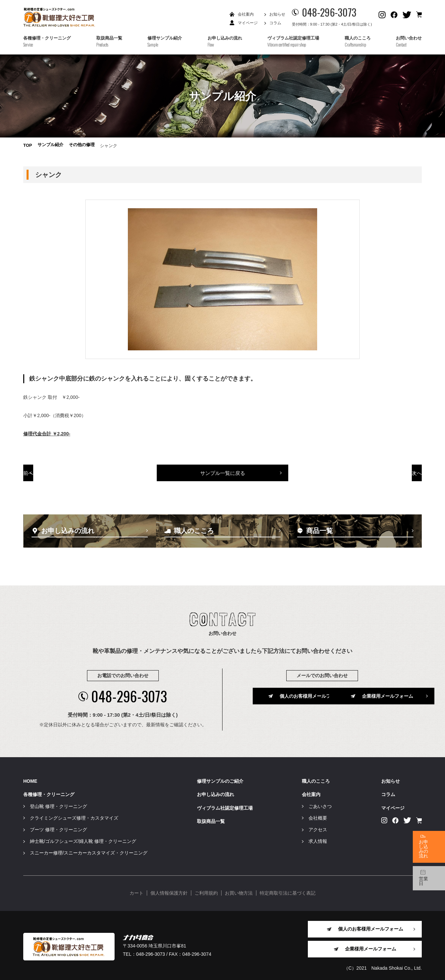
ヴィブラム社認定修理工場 (225, 805)
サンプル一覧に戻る (223, 474)
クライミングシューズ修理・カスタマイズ (74, 816)
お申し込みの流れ (216, 792)
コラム (275, 23)
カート (136, 891)
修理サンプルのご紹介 (220, 779)
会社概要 (318, 816)
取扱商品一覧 (211, 819)
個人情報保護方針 (169, 891)
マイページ (248, 23)
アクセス (318, 827)
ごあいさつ (320, 804)
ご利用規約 (206, 891)
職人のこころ (316, 779)
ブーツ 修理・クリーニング (58, 827)
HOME (30, 779)
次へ (383, 474)
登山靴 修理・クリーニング (58, 804)
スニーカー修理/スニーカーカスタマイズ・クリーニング (89, 850)
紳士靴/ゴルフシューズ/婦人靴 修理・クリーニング (83, 839)
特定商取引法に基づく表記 (288, 891)
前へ (62, 474)
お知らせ (277, 14)
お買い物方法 (239, 891)
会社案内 (246, 14)
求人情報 (318, 839)
